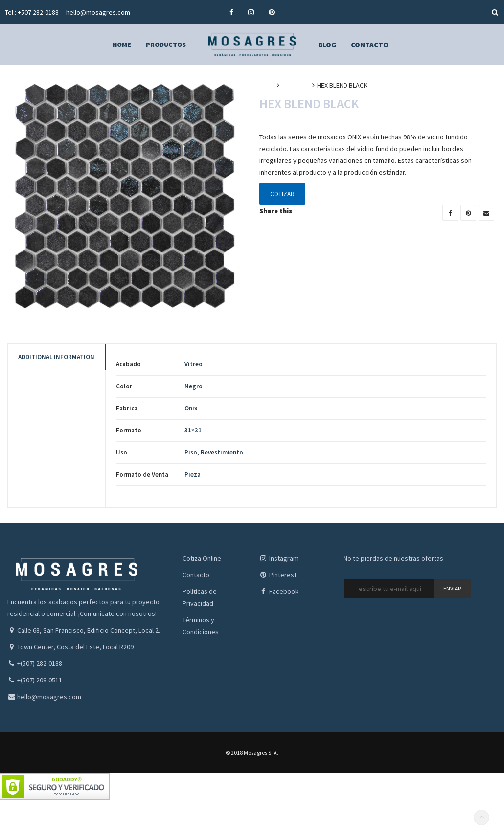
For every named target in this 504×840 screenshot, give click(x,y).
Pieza (193, 474)
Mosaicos (296, 85)
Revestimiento (222, 452)
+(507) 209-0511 (40, 680)
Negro (194, 386)
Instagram (279, 558)
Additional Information (56, 357)
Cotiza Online (202, 558)
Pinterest (278, 575)
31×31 (193, 430)
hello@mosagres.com (98, 12)
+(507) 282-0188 (40, 663)
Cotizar (282, 194)
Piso (191, 452)
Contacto (196, 575)
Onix (191, 408)
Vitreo (194, 364)
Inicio (267, 85)
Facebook (279, 591)
